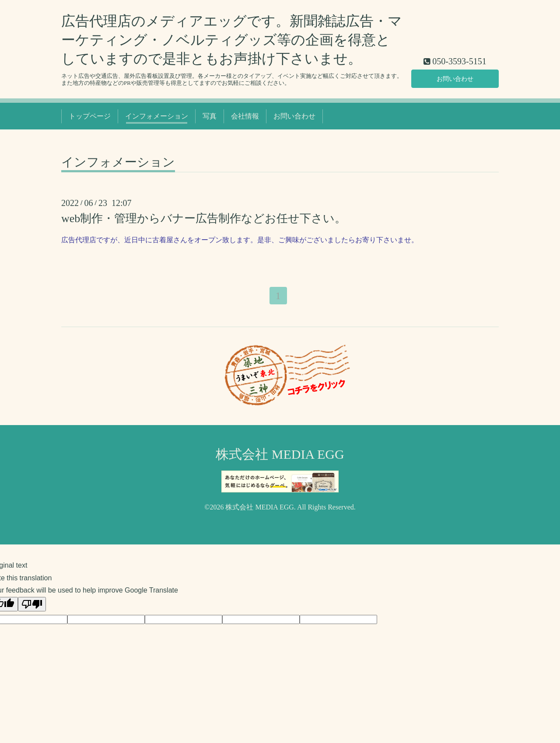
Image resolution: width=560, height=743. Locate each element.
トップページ (90, 116)
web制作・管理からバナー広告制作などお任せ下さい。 (204, 218)
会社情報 (245, 116)
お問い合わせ (455, 78)
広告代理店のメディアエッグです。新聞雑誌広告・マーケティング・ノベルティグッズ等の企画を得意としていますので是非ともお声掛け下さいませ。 (232, 40)
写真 (210, 116)
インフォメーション (157, 116)
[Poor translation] (32, 605)
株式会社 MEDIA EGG (280, 455)
